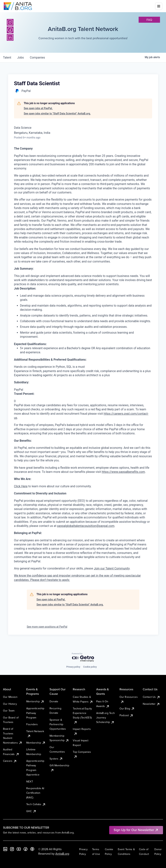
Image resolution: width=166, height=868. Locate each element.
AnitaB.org (62, 854)
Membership (36, 743)
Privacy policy (73, 667)
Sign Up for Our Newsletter (136, 830)
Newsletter (151, 704)
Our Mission (10, 697)
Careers (10, 761)
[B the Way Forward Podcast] (32, 849)
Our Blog (127, 709)
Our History (10, 704)
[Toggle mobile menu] (159, 6)
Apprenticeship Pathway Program (35, 713)
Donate (54, 701)
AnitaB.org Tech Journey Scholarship (106, 718)
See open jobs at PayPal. (38, 108)
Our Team (9, 711)
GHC (31, 811)
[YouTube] (19, 849)
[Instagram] (10, 22)
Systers (56, 759)
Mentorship (35, 701)
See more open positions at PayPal (47, 627)
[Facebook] (26, 849)
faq (149, 20)
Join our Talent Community (112, 568)
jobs (21, 58)
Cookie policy (90, 667)
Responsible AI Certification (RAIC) (35, 793)
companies (37, 58)
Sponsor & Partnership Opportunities (58, 724)
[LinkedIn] (5, 849)
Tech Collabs (36, 804)
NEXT (30, 782)
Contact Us (152, 697)
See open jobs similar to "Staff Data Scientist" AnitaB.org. (57, 114)
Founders (32, 724)
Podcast (126, 715)
